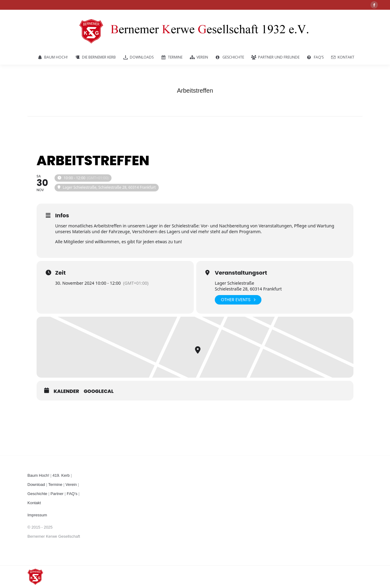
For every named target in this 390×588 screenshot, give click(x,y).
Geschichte (37, 494)
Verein (71, 485)
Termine (55, 485)
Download (36, 485)
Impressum (37, 515)
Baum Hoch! (38, 475)
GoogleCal (99, 391)
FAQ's (72, 494)
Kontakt (34, 503)
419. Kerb (61, 475)
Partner (57, 494)
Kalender (66, 391)
